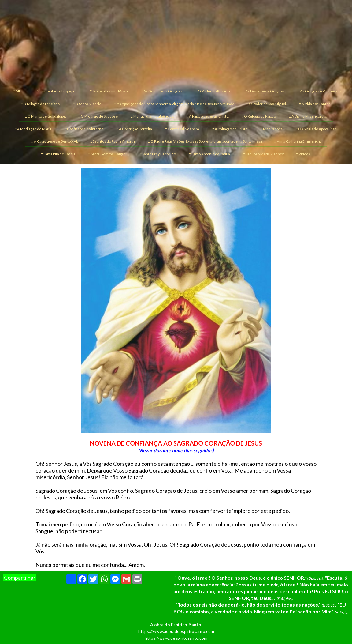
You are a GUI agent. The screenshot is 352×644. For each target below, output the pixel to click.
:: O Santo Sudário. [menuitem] (87, 104)
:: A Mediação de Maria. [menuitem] (33, 129)
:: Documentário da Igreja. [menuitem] (54, 91)
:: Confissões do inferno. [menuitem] (84, 129)
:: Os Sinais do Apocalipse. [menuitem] (317, 129)
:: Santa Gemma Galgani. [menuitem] (108, 154)
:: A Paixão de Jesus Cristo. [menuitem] (208, 116)
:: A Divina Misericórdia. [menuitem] (308, 116)
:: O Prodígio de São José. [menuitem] (98, 116)
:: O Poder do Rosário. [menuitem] (213, 91)
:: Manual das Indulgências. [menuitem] (153, 116)
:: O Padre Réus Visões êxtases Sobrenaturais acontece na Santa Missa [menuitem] (205, 141)
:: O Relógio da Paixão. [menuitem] (259, 116)
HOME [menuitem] (15, 91)
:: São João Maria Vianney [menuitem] (263, 154)
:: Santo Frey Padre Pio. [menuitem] (158, 154)
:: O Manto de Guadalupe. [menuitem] (46, 116)
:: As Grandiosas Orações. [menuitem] (162, 91)
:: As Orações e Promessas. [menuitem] (320, 91)
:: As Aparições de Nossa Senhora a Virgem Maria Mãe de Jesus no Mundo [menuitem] (174, 104)
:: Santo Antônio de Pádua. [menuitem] (210, 154)
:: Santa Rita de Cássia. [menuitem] (59, 154)
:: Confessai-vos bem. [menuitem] (183, 129)
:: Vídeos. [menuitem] (304, 154)
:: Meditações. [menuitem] (272, 129)
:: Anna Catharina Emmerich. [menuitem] (298, 141)
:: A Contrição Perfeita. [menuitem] (135, 129)
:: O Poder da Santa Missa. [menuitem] (108, 91)
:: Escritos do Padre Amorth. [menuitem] (113, 141)
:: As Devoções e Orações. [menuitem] (264, 91)
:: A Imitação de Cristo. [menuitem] (230, 129)
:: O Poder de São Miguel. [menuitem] (267, 104)
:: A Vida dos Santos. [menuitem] (315, 104)
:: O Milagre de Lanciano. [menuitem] (41, 104)
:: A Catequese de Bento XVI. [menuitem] (55, 141)
